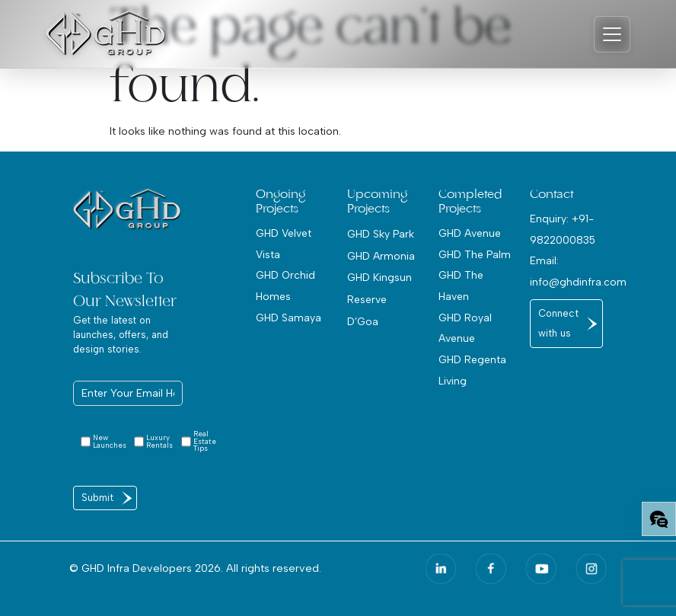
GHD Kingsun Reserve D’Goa (379, 299)
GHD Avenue (470, 233)
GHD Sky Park (381, 234)
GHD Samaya (289, 318)
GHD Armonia (381, 256)
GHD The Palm (475, 254)
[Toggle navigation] (612, 34)
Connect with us (558, 323)
